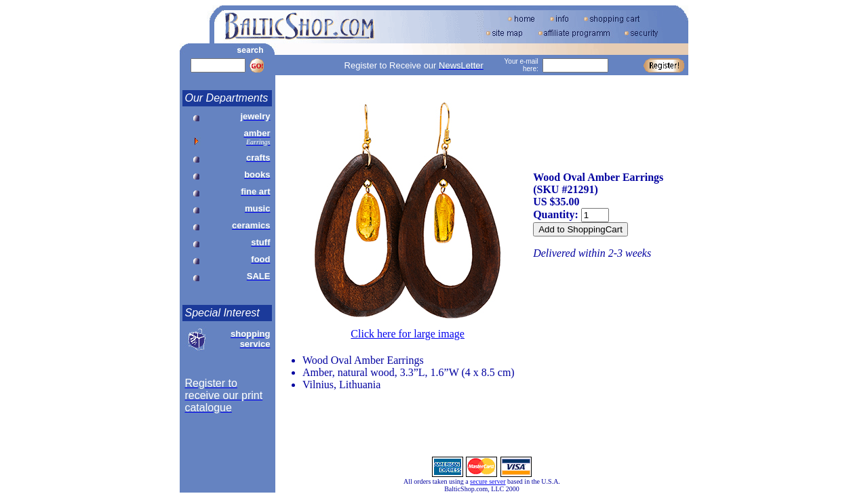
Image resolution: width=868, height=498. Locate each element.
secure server (488, 481)
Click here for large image (408, 334)
